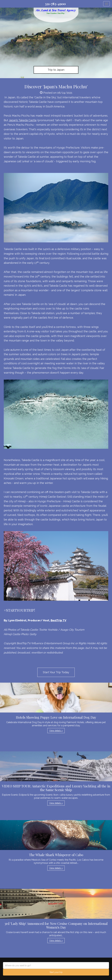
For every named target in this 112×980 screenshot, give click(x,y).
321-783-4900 (55, 4)
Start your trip (56, 972)
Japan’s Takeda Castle (23, 120)
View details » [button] (56, 731)
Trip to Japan (56, 70)
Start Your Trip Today (56, 672)
